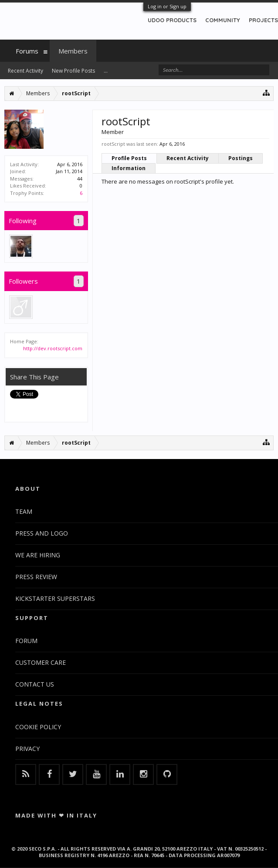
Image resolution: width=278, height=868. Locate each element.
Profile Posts (129, 158)
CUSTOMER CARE (41, 662)
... (106, 71)
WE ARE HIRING (38, 555)
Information (129, 168)
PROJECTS (263, 20)
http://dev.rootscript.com (53, 348)
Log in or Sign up (167, 6)
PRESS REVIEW (36, 577)
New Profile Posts (73, 71)
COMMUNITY (223, 20)
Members (73, 51)
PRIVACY (27, 749)
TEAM (24, 511)
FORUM (26, 641)
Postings (241, 158)
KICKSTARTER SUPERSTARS (55, 598)
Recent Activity (188, 158)
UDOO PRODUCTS (172, 20)
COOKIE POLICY (38, 727)
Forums (27, 51)
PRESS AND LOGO (42, 533)
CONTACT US (35, 684)
